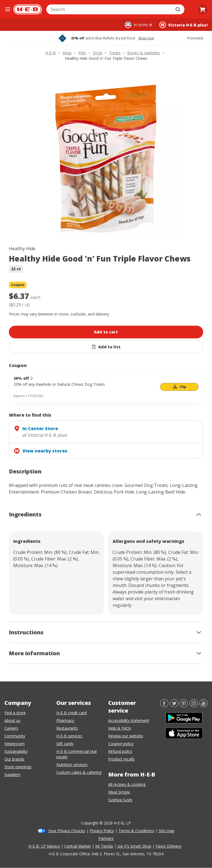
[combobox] (109, 9)
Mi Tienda (104, 846)
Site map (167, 831)
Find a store (15, 713)
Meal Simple (119, 792)
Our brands (14, 759)
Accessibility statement (129, 720)
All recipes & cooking (127, 784)
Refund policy (120, 751)
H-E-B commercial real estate (76, 754)
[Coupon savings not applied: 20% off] (106, 387)
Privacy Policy (102, 831)
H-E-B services (69, 736)
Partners (106, 838)
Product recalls (121, 759)
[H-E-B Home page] (28, 9)
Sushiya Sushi (120, 800)
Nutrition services (72, 765)
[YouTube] (203, 706)
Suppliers (12, 774)
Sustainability (16, 751)
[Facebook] (164, 706)
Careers (11, 728)
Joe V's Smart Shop (134, 846)
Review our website (126, 736)
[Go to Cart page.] (203, 9)
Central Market (78, 846)
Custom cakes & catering (79, 772)
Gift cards (65, 744)
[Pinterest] (184, 706)
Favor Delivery (169, 846)
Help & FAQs (120, 728)
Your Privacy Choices (67, 831)
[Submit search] (178, 9)
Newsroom (14, 744)
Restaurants (67, 728)
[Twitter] (174, 706)
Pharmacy (65, 720)
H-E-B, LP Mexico (44, 846)
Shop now (146, 38)
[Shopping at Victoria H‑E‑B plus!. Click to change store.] (183, 25)
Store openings (18, 767)
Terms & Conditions (136, 831)
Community (15, 736)
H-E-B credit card (71, 713)
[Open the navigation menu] (8, 9)
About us (12, 720)
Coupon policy (121, 744)
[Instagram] (194, 706)
